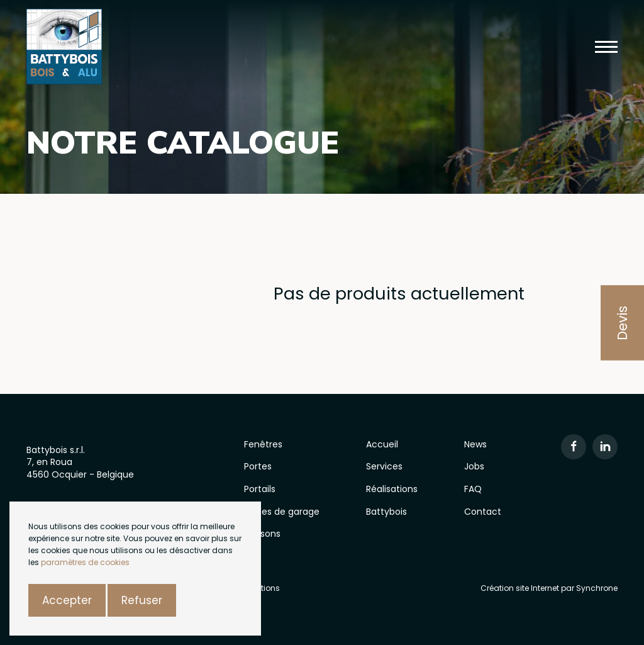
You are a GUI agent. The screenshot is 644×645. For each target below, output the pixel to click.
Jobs (474, 466)
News (475, 444)
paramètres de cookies (85, 562)
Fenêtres (263, 444)
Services (384, 466)
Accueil (382, 444)
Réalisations (392, 489)
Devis (622, 322)
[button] (606, 47)
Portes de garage (282, 512)
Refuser (142, 600)
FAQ (473, 489)
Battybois (386, 512)
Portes (258, 466)
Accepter (67, 600)
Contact (483, 512)
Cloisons (262, 534)
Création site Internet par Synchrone (549, 588)
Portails (260, 489)
